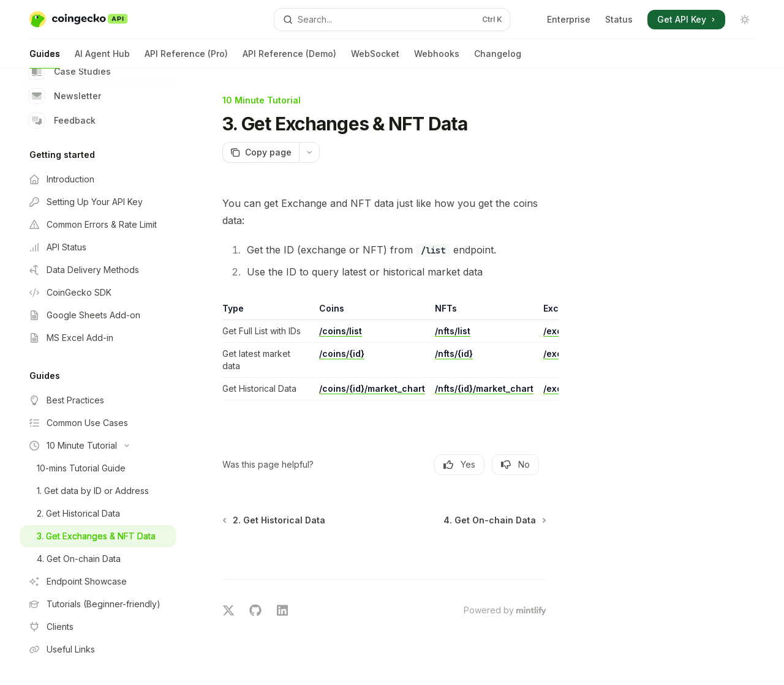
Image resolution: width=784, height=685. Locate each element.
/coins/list (341, 331)
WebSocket (375, 58)
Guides (45, 58)
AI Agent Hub (102, 58)
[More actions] (309, 152)
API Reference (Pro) (186, 58)
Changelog (498, 58)
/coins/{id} (342, 354)
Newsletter (65, 96)
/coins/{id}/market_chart (372, 388)
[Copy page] (261, 152)
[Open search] (392, 20)
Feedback (62, 121)
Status (619, 19)
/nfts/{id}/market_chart (484, 388)
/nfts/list (453, 331)
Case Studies (70, 72)
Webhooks (437, 58)
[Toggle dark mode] (745, 20)
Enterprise (569, 19)
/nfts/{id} (454, 354)
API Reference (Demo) (289, 58)
